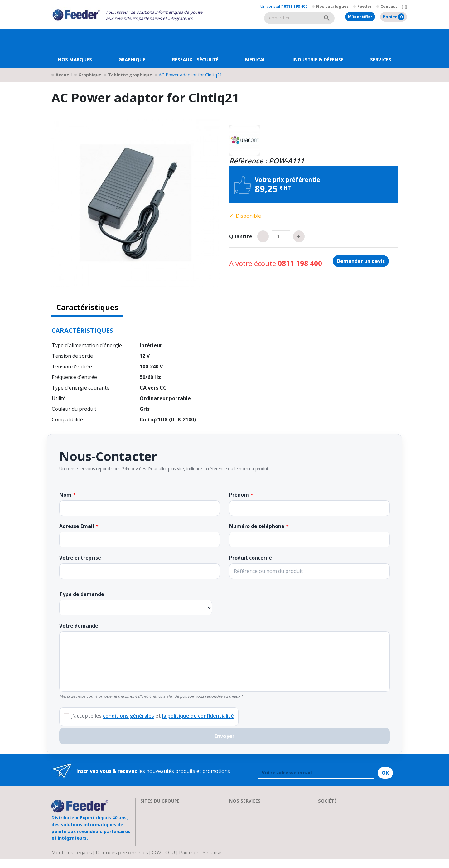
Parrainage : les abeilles (346, 832)
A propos (329, 809)
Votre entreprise (80, 558)
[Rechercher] (292, 18)
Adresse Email (77, 526)
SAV (234, 809)
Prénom (239, 495)
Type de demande (82, 594)
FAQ (234, 824)
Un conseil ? (284, 6)
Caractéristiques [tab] (87, 307)
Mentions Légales (72, 861)
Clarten (149, 817)
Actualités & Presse (251, 839)
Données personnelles (122, 861)
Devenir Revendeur (252, 846)
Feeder (365, 6)
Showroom (331, 824)
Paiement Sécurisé (200, 861)
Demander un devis (361, 261)
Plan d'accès (332, 839)
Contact (389, 6)
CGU (170, 861)
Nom (65, 495)
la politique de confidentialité (198, 716)
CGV (157, 861)
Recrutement (333, 817)
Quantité (241, 236)
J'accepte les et (153, 716)
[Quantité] (281, 236)
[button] (132, 48)
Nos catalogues (332, 6)
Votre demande (79, 626)
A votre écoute (276, 263)
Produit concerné (251, 558)
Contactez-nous (337, 846)
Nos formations (248, 817)
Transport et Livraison (256, 832)
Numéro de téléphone (257, 526)
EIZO (146, 809)
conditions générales (128, 716)
